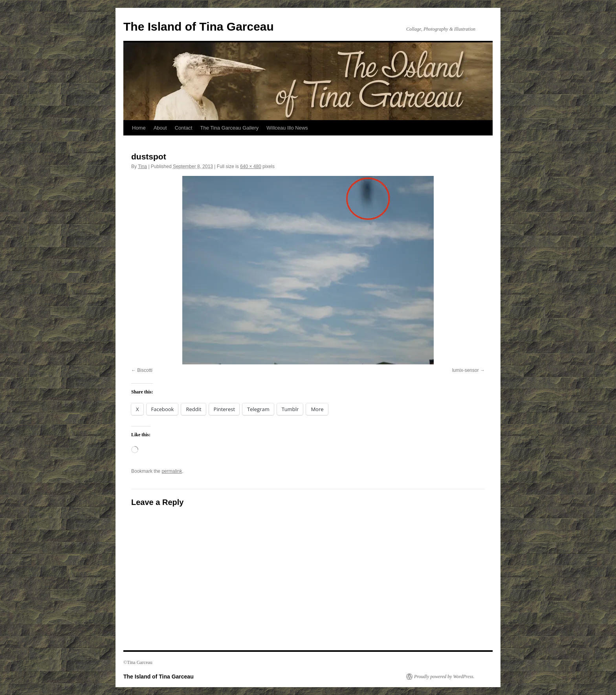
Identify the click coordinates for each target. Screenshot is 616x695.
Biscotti (145, 370)
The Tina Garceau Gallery (229, 128)
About (160, 128)
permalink (172, 471)
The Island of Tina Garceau (199, 27)
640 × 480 (251, 166)
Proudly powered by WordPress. (444, 677)
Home (139, 128)
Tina (142, 166)
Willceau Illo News (287, 128)
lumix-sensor (466, 370)
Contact (184, 128)
